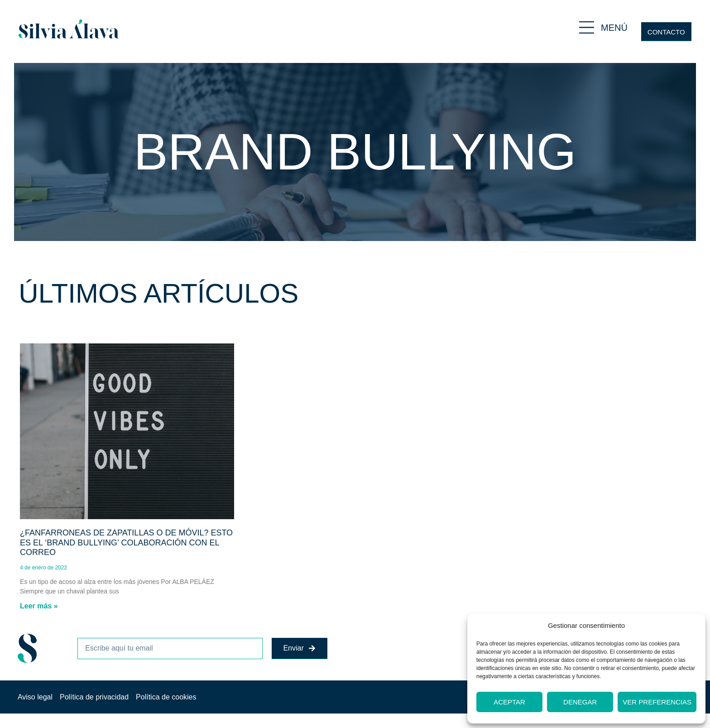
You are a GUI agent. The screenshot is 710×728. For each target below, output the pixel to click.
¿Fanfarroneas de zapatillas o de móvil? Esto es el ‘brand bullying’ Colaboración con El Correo (126, 542)
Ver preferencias (657, 702)
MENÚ (614, 28)
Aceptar (509, 702)
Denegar (580, 702)
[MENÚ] (587, 27)
